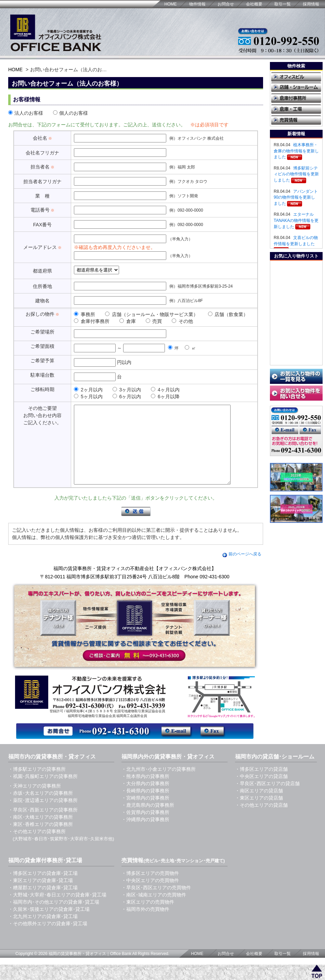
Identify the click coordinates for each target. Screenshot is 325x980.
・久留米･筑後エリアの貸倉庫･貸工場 (49, 925)
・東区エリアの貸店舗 (259, 813)
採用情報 (311, 4)
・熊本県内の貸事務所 (145, 792)
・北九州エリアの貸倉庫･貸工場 (43, 932)
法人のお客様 (26, 113)
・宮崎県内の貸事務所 (145, 813)
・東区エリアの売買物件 (148, 917)
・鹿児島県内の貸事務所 (148, 820)
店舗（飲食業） (228, 314)
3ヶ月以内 (127, 390)
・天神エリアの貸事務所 (35, 801)
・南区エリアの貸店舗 (259, 806)
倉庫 (128, 321)
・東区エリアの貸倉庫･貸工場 (41, 896)
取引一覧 (283, 4)
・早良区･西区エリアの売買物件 (156, 903)
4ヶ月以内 (165, 390)
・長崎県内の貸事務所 (145, 806)
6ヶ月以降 (165, 397)
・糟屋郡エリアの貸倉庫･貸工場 (43, 903)
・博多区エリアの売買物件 (150, 889)
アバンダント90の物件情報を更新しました (296, 197)
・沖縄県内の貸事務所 (145, 835)
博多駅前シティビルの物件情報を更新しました (296, 174)
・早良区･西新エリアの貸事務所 (43, 825)
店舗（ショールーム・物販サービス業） (152, 314)
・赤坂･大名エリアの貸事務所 (41, 808)
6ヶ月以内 (127, 397)
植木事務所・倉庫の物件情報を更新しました (296, 151)
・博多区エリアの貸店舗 (261, 784)
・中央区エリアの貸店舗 (261, 792)
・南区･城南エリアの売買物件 (154, 910)
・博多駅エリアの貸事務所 (37, 784)
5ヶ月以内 (88, 397)
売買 (154, 321)
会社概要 (254, 4)
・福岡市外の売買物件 (145, 925)
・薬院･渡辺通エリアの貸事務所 (43, 816)
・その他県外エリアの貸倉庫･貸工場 (48, 939)
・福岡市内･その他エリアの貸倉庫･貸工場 (54, 917)
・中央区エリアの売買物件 (150, 896)
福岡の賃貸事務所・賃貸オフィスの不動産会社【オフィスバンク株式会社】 (135, 584)
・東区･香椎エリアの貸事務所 (41, 840)
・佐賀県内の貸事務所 (145, 828)
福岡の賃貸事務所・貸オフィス (77, 969)
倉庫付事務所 (92, 321)
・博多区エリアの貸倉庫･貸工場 (43, 889)
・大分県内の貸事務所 (145, 799)
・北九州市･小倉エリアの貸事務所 (159, 784)
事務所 (84, 314)
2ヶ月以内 (88, 390)
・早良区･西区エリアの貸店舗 (267, 799)
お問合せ (226, 4)
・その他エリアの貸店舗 (261, 820)
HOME (171, 4)
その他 (182, 321)
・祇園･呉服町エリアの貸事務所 (43, 792)
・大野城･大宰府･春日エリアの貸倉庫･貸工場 (57, 910)
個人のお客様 (70, 113)
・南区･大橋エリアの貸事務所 (41, 832)
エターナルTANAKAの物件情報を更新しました (296, 220)
